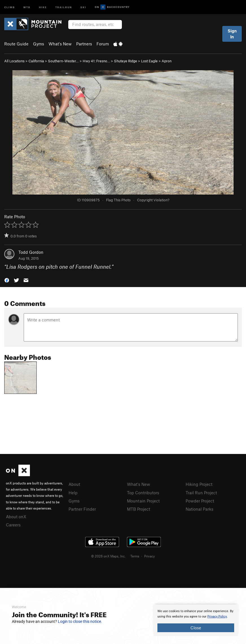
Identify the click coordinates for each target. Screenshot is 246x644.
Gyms (39, 44)
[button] (7, 280)
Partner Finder (82, 509)
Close (196, 628)
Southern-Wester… (63, 61)
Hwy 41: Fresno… (96, 61)
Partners (84, 44)
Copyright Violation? (153, 200)
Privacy (150, 556)
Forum (103, 44)
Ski (83, 7)
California (36, 61)
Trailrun (64, 7)
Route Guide (16, 44)
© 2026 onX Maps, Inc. (108, 556)
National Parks (199, 509)
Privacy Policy (217, 617)
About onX (16, 517)
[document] (196, 620)
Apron (167, 61)
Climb (10, 7)
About (74, 484)
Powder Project (200, 501)
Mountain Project (143, 501)
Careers (13, 525)
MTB (27, 7)
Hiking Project (199, 484)
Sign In (232, 34)
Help (73, 493)
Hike (43, 7)
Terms (135, 556)
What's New (60, 44)
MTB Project (139, 509)
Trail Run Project (201, 493)
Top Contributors (143, 493)
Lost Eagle (149, 61)
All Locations (14, 61)
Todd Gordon (31, 252)
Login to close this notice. (80, 621)
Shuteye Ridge (126, 61)
